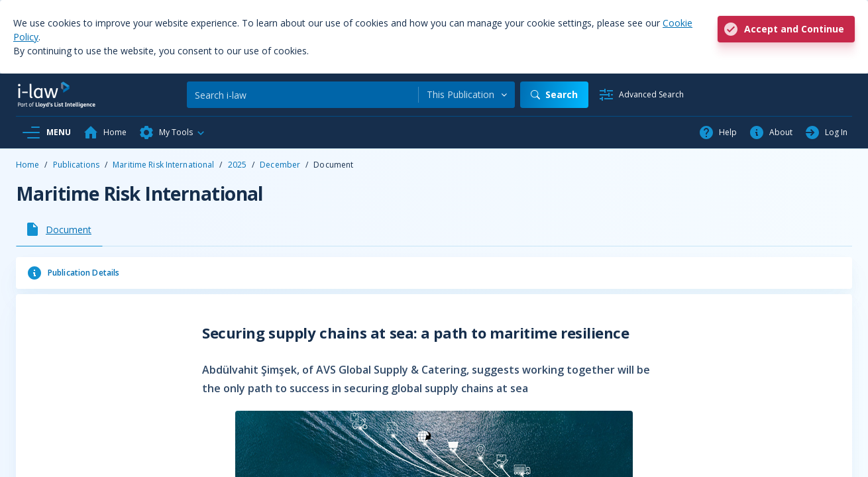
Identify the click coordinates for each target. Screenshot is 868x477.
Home (27, 165)
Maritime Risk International (163, 165)
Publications (76, 165)
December (280, 165)
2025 (237, 165)
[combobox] (467, 95)
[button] (172, 132)
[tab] (59, 229)
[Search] (302, 95)
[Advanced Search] (641, 95)
